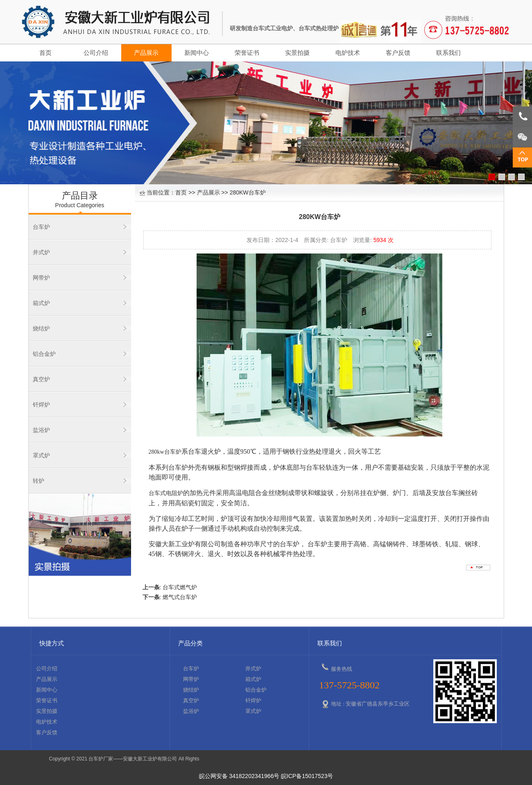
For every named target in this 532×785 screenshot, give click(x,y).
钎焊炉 (41, 405)
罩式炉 (41, 455)
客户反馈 (398, 53)
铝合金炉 (44, 354)
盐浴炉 (41, 430)
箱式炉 (41, 303)
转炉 (38, 481)
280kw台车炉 (165, 452)
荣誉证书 (247, 53)
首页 (45, 53)
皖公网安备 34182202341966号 (239, 776)
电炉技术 (348, 53)
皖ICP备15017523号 (307, 776)
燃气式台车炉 (180, 597)
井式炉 (41, 252)
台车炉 (41, 227)
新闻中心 (197, 53)
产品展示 (146, 53)
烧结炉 (41, 328)
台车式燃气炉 (180, 587)
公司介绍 (96, 53)
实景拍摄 (297, 53)
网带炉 (41, 278)
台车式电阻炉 (166, 493)
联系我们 (448, 53)
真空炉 (41, 379)
